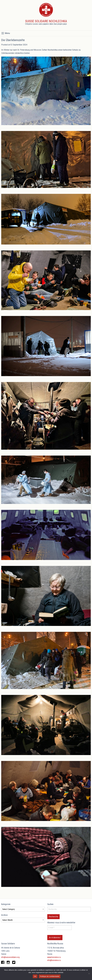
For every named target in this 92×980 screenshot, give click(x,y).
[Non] (89, 973)
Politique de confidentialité (50, 976)
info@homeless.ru (54, 960)
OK (35, 976)
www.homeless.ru (54, 957)
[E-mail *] (60, 928)
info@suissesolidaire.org (10, 957)
